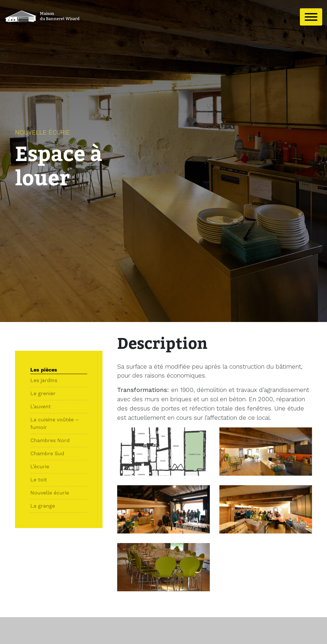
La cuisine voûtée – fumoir (55, 423)
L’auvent (41, 406)
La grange (43, 506)
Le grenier (43, 393)
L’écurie (40, 467)
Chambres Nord (50, 440)
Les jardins (44, 380)
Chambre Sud (47, 453)
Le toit (39, 480)
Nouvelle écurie (50, 493)
